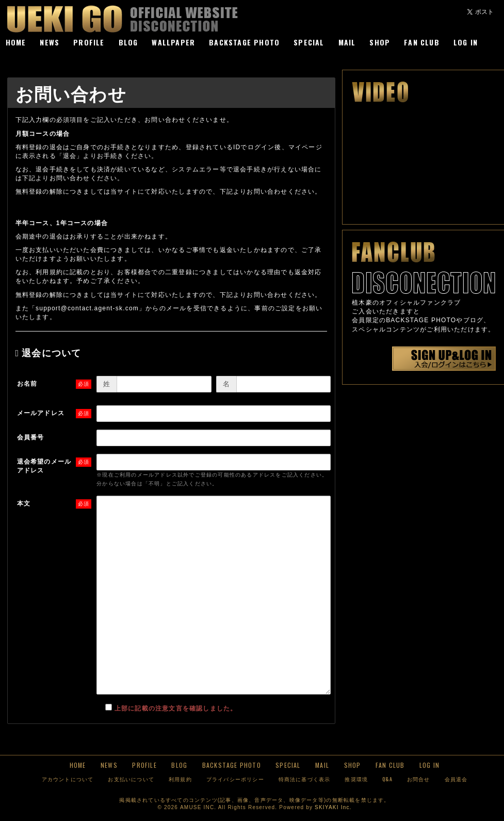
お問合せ (419, 779)
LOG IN (466, 42)
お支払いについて (131, 779)
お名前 (27, 384)
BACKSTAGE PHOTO (244, 42)
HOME (16, 42)
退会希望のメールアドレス (44, 466)
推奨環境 (356, 779)
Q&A (387, 779)
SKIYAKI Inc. (333, 807)
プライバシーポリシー (235, 779)
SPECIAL (309, 42)
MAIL (347, 42)
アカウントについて (68, 779)
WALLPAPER (173, 42)
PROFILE (89, 42)
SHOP (380, 42)
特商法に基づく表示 (305, 779)
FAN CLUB (422, 42)
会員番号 (31, 437)
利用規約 (180, 779)
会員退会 (456, 779)
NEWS (50, 42)
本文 (24, 503)
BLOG (128, 42)
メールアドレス (41, 413)
